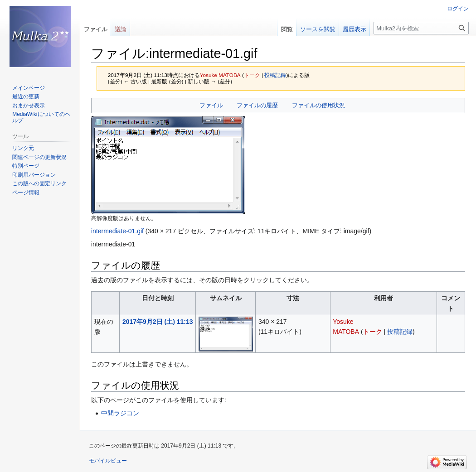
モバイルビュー (108, 461)
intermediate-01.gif (117, 231)
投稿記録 (275, 75)
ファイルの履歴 (257, 105)
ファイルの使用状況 (318, 105)
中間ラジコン (120, 413)
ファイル (211, 105)
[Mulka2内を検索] (421, 28)
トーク (252, 75)
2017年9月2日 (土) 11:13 (158, 322)
